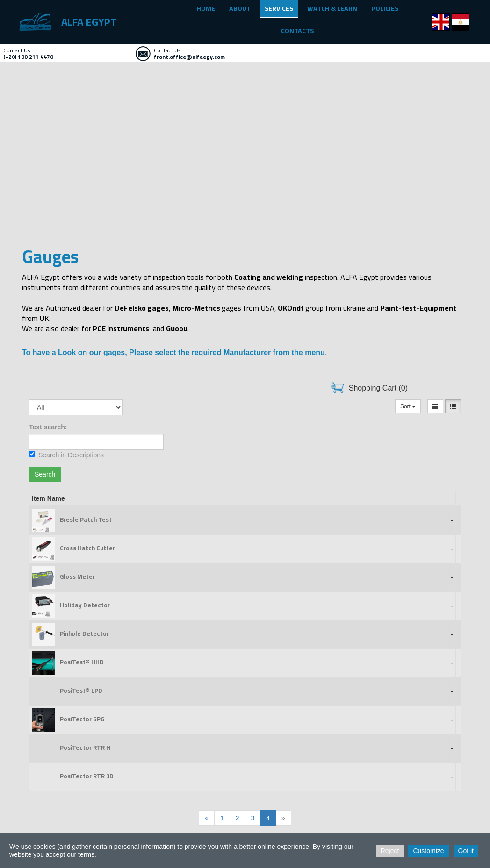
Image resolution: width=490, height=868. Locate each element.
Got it (466, 851)
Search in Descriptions (66, 455)
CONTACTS (297, 31)
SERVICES (279, 8)
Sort (408, 406)
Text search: (48, 427)
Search (45, 474)
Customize (428, 851)
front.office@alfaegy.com (189, 57)
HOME (206, 8)
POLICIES (385, 8)
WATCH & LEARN (332, 8)
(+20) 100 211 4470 (28, 57)
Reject (390, 851)
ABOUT (240, 8)
